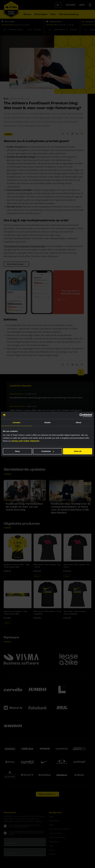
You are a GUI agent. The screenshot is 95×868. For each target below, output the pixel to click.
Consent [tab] (17, 422)
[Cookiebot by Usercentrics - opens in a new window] (81, 415)
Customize (48, 451)
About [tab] (79, 422)
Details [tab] (47, 422)
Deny (17, 451)
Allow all (78, 451)
